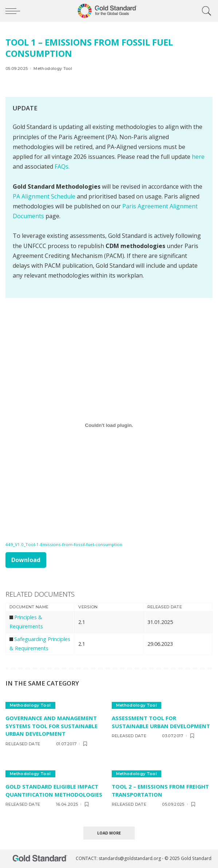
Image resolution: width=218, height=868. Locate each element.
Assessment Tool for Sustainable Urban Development (161, 722)
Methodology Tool (53, 69)
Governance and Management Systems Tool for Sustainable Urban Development (51, 726)
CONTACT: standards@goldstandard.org (119, 858)
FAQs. (62, 166)
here (198, 157)
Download (26, 560)
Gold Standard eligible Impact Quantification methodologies (54, 790)
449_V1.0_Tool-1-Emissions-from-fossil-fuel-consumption (64, 544)
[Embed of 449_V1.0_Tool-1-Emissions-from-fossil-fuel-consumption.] (109, 425)
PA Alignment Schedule (45, 196)
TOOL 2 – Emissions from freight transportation (160, 790)
